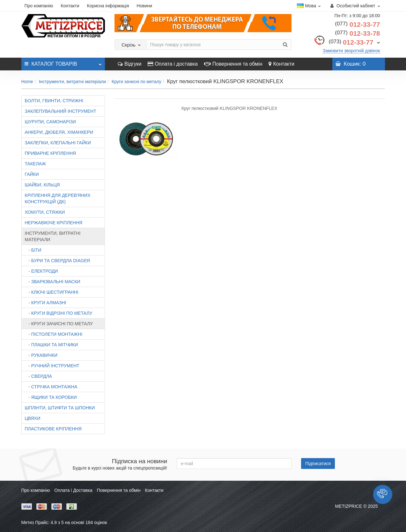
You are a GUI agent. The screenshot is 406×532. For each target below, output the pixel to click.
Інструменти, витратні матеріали (73, 82)
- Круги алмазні (46, 303)
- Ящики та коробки (51, 397)
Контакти (70, 6)
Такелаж (35, 164)
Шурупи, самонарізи (50, 122)
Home (27, 82)
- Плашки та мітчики (52, 345)
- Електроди (41, 271)
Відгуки (129, 64)
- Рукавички (41, 355)
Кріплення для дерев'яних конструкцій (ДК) (58, 198)
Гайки (32, 174)
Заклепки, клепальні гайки (58, 143)
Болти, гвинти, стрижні (54, 101)
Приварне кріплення (51, 153)
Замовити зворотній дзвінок (351, 51)
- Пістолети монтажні (54, 334)
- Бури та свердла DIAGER (58, 261)
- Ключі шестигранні (52, 292)
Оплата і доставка (173, 64)
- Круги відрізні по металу (59, 313)
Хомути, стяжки (45, 212)
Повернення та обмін (233, 64)
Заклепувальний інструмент (61, 111)
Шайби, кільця (42, 185)
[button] (383, 494)
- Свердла (38, 376)
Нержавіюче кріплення (54, 223)
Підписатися (318, 464)
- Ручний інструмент (52, 366)
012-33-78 (357, 33)
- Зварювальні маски (53, 282)
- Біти (33, 250)
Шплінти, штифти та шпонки (60, 408)
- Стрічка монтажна (51, 387)
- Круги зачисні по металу (59, 324)
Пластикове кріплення (53, 429)
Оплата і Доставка (73, 490)
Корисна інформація (108, 6)
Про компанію (39, 6)
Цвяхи (33, 418)
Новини (144, 6)
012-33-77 (357, 24)
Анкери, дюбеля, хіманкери (59, 132)
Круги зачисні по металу (137, 82)
